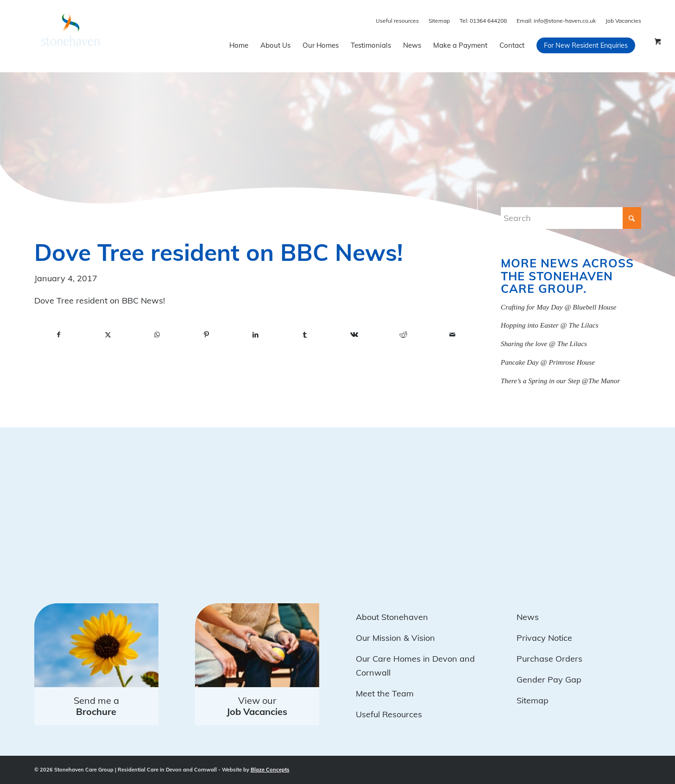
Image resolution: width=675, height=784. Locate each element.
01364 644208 (483, 21)
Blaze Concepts (270, 770)
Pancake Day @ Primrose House (548, 362)
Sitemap (439, 21)
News (528, 617)
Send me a (96, 706)
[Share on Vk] (354, 335)
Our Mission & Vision (395, 638)
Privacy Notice (544, 638)
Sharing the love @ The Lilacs (544, 344)
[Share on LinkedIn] (256, 335)
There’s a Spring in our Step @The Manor (561, 381)
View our (257, 706)
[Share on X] (108, 335)
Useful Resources (389, 714)
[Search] (571, 218)
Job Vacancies (623, 21)
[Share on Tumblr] (305, 335)
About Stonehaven (392, 617)
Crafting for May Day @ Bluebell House (558, 307)
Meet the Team (385, 693)
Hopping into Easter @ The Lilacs (550, 325)
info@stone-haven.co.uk (556, 21)
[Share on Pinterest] (206, 335)
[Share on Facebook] (59, 335)
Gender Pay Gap (549, 680)
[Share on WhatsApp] (157, 335)
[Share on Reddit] (403, 335)
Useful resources (397, 21)
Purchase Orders (549, 659)
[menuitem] (239, 45)
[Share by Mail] (453, 335)
